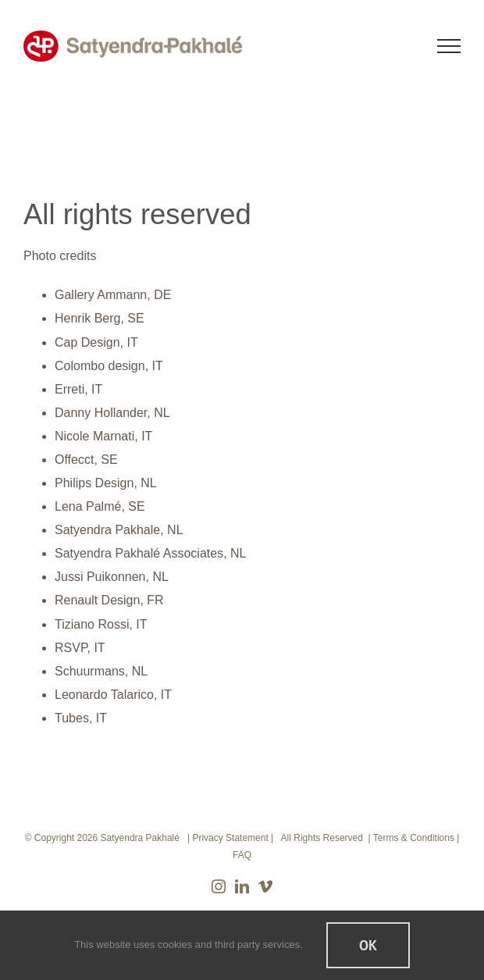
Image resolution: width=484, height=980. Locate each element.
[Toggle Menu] (449, 46)
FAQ (242, 855)
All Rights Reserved (322, 838)
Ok (368, 945)
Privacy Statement (230, 838)
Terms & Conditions (414, 838)
